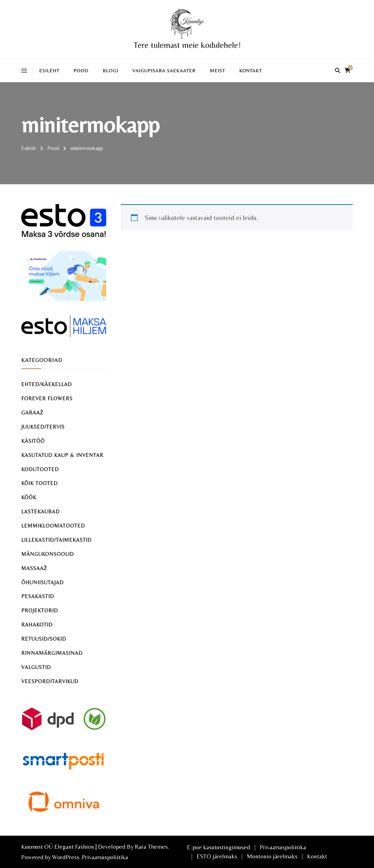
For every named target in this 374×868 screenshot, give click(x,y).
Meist (217, 71)
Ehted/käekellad (47, 384)
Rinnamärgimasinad (52, 653)
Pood (81, 71)
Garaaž (32, 413)
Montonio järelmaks (272, 856)
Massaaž (34, 568)
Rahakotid (37, 625)
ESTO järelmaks (217, 856)
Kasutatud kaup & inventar (62, 455)
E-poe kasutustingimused (219, 847)
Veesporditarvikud (50, 681)
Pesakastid (38, 596)
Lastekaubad (41, 512)
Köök (29, 497)
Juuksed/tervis (43, 427)
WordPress (66, 857)
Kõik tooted (40, 483)
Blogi (110, 71)
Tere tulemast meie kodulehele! (187, 45)
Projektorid (40, 610)
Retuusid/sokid (44, 639)
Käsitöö (33, 441)
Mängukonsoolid (48, 554)
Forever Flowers (47, 398)
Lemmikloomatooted (53, 526)
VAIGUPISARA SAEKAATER (164, 71)
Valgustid (36, 667)
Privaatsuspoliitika (105, 857)
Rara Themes (151, 847)
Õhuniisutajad (42, 582)
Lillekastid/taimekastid (57, 540)
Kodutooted (40, 469)
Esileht (49, 71)
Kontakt (250, 71)
